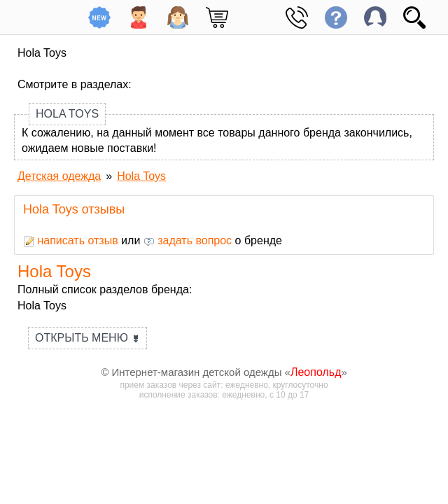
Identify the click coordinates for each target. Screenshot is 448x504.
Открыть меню (87, 338)
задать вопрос (188, 240)
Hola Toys (67, 114)
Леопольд (316, 372)
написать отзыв (71, 240)
